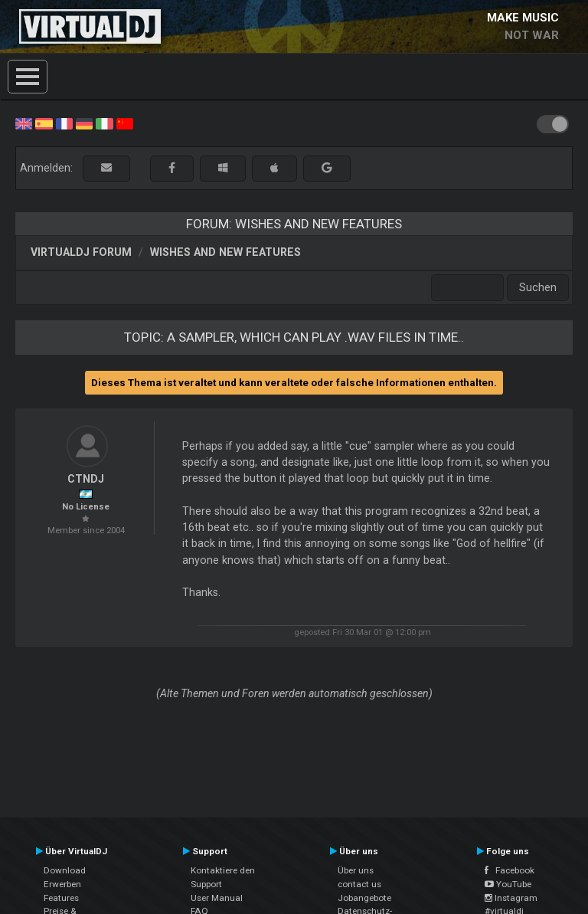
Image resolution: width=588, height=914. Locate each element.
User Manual (217, 898)
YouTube (508, 884)
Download (65, 870)
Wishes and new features (225, 252)
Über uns (356, 870)
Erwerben (62, 884)
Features (61, 898)
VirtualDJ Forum (81, 252)
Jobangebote (364, 898)
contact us (359, 884)
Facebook (510, 870)
